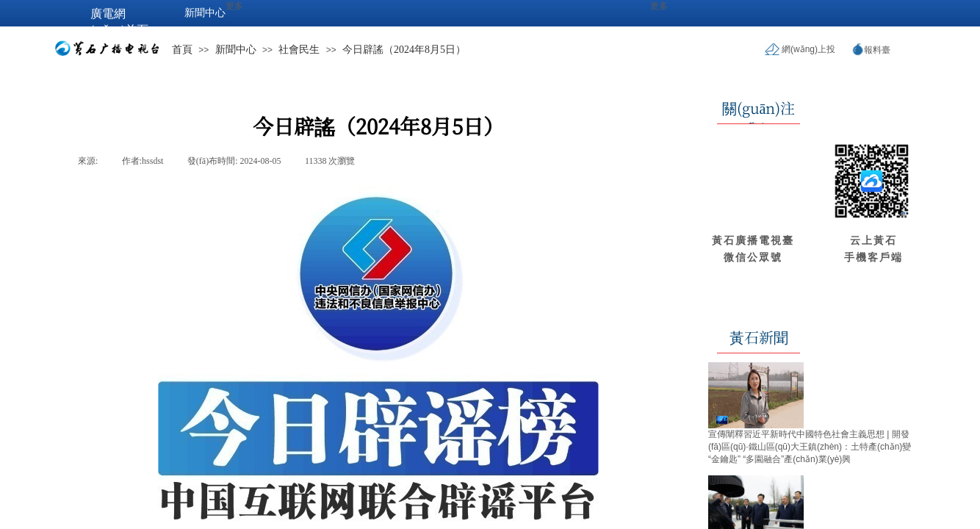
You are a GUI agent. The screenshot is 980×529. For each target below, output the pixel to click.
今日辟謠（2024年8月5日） (404, 50)
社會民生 (299, 50)
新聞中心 (236, 50)
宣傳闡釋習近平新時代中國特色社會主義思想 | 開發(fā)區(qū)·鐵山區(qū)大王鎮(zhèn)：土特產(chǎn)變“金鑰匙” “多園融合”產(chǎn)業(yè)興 (810, 447)
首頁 (182, 50)
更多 (659, 6)
